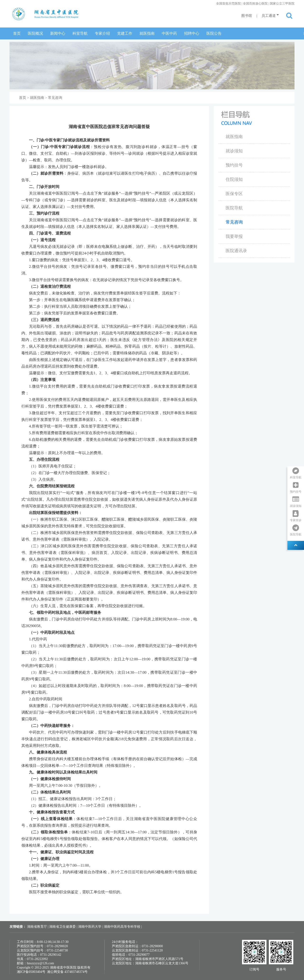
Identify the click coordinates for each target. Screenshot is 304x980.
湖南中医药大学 (90, 927)
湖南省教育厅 (38, 927)
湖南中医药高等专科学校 (123, 927)
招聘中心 (192, 33)
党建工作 (125, 33)
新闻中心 (58, 33)
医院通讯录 (236, 251)
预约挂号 (234, 165)
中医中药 (169, 33)
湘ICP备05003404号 (31, 972)
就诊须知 (234, 151)
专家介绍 (102, 33)
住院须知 (234, 179)
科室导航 (80, 33)
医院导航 (234, 208)
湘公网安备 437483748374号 (67, 972)
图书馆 (247, 16)
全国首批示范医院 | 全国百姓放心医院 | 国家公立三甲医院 (255, 3)
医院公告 (214, 33)
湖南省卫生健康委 (63, 927)
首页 (17, 33)
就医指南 (147, 33)
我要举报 (234, 236)
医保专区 (234, 194)
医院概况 (35, 33)
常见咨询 (55, 98)
